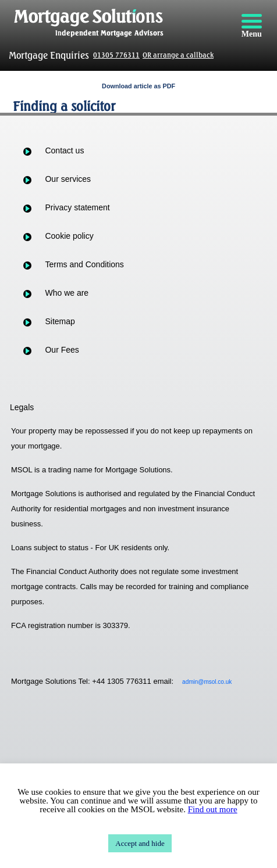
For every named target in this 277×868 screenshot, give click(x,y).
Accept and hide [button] (140, 843)
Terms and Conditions (84, 264)
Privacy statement (77, 207)
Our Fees (62, 350)
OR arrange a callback (178, 55)
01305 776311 (116, 55)
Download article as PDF (138, 86)
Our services (68, 179)
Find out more (213, 809)
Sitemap (60, 321)
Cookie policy (69, 236)
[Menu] (251, 26)
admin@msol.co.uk (207, 682)
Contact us (64, 150)
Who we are (67, 293)
